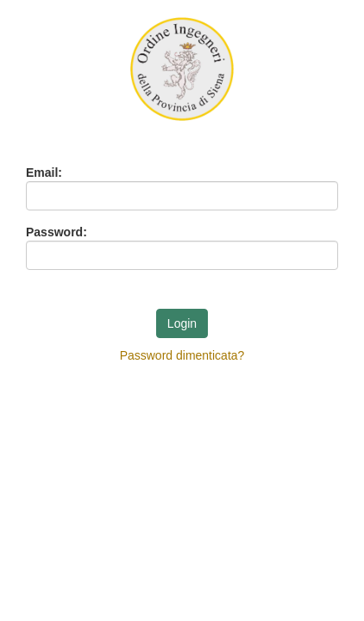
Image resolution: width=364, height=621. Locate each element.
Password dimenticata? (182, 355)
